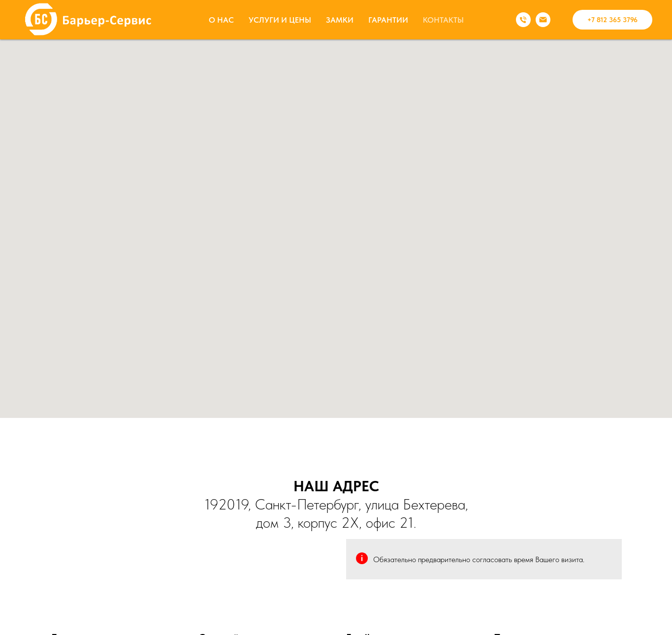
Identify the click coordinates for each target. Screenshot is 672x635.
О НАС (221, 20)
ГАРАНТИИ (388, 20)
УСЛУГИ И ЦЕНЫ (280, 20)
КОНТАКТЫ (443, 20)
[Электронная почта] (543, 20)
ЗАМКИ (340, 20)
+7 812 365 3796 (612, 20)
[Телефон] (523, 20)
